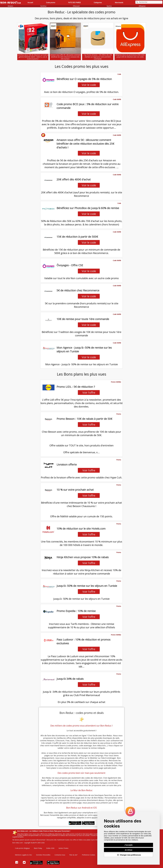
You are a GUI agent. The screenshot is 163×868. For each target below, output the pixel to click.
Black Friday (38, 848)
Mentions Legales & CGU (23, 855)
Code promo (51, 3)
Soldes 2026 (50, 848)
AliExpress (142, 6)
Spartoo (109, 6)
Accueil (30, 3)
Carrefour (43, 6)
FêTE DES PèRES (74, 3)
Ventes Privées (63, 848)
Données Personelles (43, 855)
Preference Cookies (89, 855)
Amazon (10, 6)
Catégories (98, 3)
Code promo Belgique (22, 848)
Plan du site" (74, 855)
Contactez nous (60, 855)
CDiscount (76, 6)
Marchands (119, 3)
